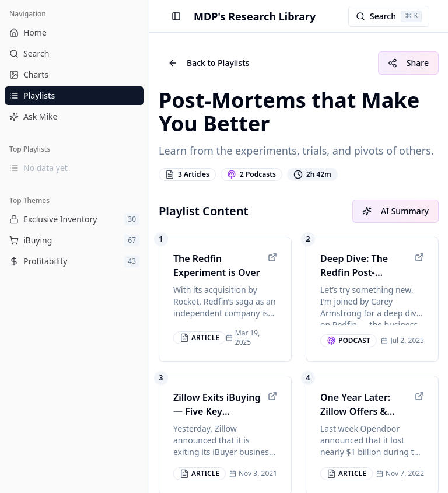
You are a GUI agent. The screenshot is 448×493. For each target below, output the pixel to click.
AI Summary (395, 211)
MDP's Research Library (255, 16)
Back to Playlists (209, 63)
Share (408, 63)
